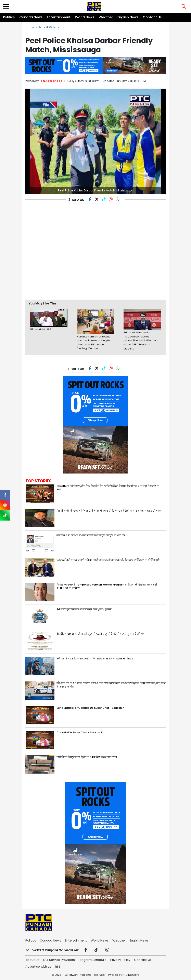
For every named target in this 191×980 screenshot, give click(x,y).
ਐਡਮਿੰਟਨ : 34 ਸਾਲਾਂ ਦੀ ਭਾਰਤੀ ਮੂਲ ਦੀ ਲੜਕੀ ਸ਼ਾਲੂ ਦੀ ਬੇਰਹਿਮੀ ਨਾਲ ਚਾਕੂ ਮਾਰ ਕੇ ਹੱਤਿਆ (100, 634)
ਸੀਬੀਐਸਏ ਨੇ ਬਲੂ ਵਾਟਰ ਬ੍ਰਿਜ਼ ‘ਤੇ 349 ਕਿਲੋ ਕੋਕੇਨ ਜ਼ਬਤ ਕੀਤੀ (87, 757)
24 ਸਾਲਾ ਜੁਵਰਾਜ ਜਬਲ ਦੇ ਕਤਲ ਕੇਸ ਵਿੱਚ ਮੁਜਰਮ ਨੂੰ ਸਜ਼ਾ (84, 609)
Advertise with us (38, 966)
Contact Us (152, 17)
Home (30, 27)
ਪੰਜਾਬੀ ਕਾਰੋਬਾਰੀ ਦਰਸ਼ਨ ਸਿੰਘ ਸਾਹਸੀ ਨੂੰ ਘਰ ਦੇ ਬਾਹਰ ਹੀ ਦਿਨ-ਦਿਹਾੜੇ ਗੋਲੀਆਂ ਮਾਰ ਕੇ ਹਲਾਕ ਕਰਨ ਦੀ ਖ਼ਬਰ (109, 511)
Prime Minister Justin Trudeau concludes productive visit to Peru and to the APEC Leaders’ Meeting (141, 340)
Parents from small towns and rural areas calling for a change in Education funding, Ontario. (95, 343)
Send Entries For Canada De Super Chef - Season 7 (90, 708)
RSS (58, 966)
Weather (106, 17)
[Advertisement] (99, 286)
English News (128, 17)
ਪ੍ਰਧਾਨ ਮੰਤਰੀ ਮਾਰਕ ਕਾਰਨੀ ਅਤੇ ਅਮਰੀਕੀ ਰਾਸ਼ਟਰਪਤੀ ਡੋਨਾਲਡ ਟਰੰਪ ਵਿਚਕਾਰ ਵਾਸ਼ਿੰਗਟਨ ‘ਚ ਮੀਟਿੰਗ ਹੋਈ (108, 560)
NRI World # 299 (41, 329)
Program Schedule (93, 960)
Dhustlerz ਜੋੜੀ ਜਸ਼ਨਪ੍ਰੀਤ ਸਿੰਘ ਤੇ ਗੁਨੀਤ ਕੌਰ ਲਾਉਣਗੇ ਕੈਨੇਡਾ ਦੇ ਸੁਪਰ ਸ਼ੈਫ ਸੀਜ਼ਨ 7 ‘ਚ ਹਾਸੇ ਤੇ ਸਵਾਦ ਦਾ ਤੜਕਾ (108, 488)
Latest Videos (49, 27)
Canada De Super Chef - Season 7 (79, 732)
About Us (32, 960)
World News (85, 17)
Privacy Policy (120, 960)
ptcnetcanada (52, 81)
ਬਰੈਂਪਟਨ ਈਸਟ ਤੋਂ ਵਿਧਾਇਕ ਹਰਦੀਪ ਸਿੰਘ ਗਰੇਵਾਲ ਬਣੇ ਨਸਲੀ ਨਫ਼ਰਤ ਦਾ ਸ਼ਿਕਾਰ (95, 659)
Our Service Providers (59, 960)
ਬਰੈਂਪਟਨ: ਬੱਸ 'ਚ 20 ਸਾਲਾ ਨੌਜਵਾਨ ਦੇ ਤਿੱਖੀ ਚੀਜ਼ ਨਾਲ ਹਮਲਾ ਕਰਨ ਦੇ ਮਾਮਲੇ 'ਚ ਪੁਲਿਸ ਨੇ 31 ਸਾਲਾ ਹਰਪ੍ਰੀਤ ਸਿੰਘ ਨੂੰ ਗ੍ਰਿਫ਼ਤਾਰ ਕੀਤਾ (111, 685)
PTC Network (131, 975)
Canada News (31, 17)
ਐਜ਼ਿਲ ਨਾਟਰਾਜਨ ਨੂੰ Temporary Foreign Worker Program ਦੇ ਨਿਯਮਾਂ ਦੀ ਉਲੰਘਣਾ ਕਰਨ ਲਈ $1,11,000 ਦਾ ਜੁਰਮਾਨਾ (107, 586)
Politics (9, 17)
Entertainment (59, 17)
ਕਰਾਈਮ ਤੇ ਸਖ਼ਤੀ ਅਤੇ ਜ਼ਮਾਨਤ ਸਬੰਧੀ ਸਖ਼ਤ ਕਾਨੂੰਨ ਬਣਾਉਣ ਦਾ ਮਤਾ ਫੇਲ (91, 535)
